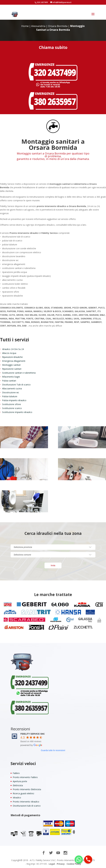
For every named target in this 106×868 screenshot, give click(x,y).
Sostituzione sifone (12, 404)
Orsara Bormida (58, 26)
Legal (52, 864)
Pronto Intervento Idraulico (26, 802)
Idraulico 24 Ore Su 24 (13, 349)
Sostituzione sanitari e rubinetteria (19, 373)
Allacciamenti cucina (12, 388)
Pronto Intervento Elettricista (27, 789)
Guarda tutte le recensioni (53, 750)
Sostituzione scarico (12, 408)
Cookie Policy (74, 864)
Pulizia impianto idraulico (14, 400)
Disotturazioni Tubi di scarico (16, 385)
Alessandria (38, 26)
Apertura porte (20, 781)
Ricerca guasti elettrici (23, 793)
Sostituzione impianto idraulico (17, 412)
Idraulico (17, 798)
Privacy (61, 864)
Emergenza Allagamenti (14, 361)
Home (25, 26)
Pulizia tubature (10, 396)
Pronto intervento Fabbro (25, 777)
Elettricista (18, 785)
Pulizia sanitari (9, 381)
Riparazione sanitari (12, 369)
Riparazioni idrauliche (12, 357)
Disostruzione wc (11, 392)
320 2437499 (42, 2)
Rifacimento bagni (11, 377)
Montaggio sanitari (11, 365)
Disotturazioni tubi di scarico (27, 806)
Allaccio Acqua (9, 353)
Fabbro (16, 773)
